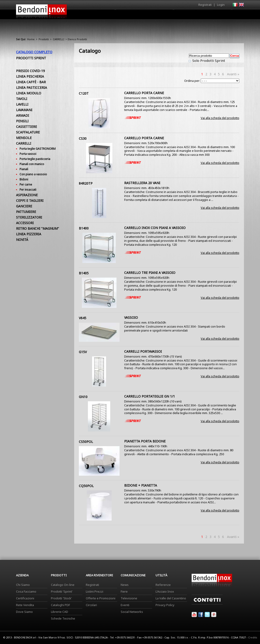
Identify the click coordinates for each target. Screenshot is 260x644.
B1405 (84, 273)
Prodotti (141, 16)
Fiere (124, 591)
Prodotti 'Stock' (61, 598)
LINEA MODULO (29, 93)
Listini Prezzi (95, 591)
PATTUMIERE (26, 212)
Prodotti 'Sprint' (62, 591)
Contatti (238, 14)
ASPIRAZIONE (27, 195)
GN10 (83, 397)
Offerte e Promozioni (101, 598)
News (125, 585)
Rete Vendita (25, 605)
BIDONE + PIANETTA (141, 485)
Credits (253, 637)
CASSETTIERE (27, 127)
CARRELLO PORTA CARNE (144, 93)
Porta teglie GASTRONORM (38, 149)
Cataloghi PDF (60, 605)
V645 (83, 318)
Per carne (26, 184)
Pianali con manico (32, 164)
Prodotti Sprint (31, 58)
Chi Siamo (23, 585)
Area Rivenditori (166, 16)
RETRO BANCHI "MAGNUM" (38, 228)
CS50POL (86, 442)
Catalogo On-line (63, 585)
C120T (84, 93)
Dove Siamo (24, 612)
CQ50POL (86, 486)
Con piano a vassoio (33, 174)
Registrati (205, 5)
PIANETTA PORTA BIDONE (145, 441)
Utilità (220, 16)
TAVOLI (22, 99)
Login (221, 5)
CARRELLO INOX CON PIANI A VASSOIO (155, 228)
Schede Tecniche (63, 618)
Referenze (163, 585)
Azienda (122, 16)
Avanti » (233, 74)
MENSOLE (24, 138)
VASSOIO (131, 317)
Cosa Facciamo (26, 591)
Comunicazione (197, 16)
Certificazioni (25, 598)
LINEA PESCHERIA (30, 76)
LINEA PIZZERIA (29, 234)
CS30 (83, 138)
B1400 (84, 228)
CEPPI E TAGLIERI (30, 201)
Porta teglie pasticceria (35, 159)
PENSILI (22, 121)
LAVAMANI (24, 110)
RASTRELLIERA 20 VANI (142, 183)
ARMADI (23, 115)
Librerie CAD (60, 612)
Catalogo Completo (34, 52)
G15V (83, 352)
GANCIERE (24, 206)
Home (104, 14)
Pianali (24, 169)
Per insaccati (28, 190)
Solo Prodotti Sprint (208, 60)
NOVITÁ (22, 240)
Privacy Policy (165, 605)
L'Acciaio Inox (165, 591)
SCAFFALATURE (28, 132)
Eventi (125, 605)
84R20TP (86, 183)
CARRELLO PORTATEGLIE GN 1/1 (150, 396)
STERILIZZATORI (29, 217)
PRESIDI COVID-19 (30, 71)
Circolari (91, 605)
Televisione (129, 598)
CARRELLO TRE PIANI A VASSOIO (150, 273)
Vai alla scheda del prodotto (220, 118)
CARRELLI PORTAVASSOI (143, 351)
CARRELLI (58, 39)
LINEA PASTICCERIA (32, 88)
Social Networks (132, 612)
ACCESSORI (25, 223)
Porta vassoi (28, 154)
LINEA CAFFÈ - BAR (31, 82)
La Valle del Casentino (171, 598)
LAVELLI (22, 104)
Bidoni (24, 179)
